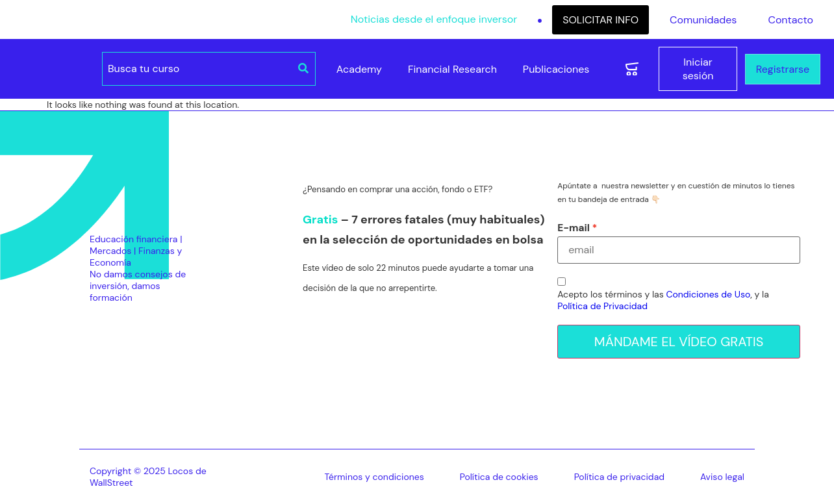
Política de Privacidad (602, 306)
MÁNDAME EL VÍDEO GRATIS (679, 342)
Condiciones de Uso (708, 294)
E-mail (574, 228)
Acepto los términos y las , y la (663, 300)
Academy (359, 69)
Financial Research (452, 69)
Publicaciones (556, 69)
